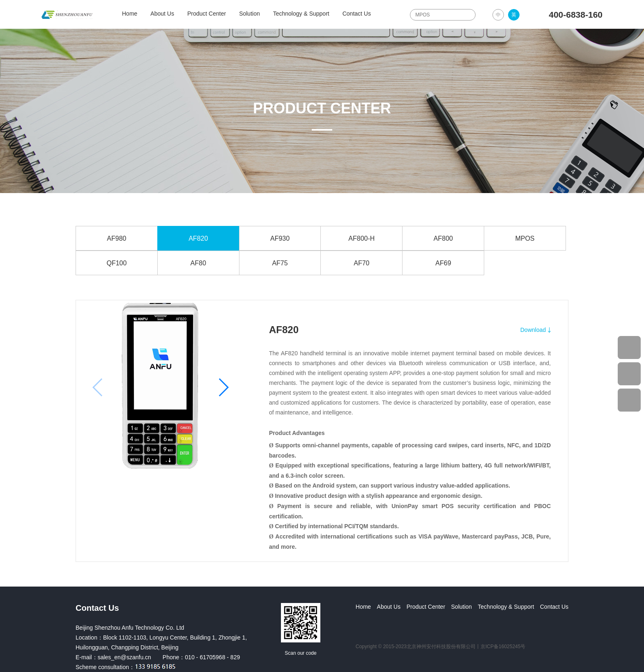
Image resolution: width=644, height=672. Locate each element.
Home (130, 14)
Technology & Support (301, 14)
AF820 (198, 238)
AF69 (443, 263)
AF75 (280, 263)
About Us (162, 14)
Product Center (207, 14)
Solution (250, 14)
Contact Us (357, 14)
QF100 (116, 263)
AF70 (361, 263)
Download (533, 330)
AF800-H (361, 238)
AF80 (198, 263)
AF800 (443, 238)
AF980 (116, 238)
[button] (223, 387)
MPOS (525, 238)
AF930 (280, 238)
